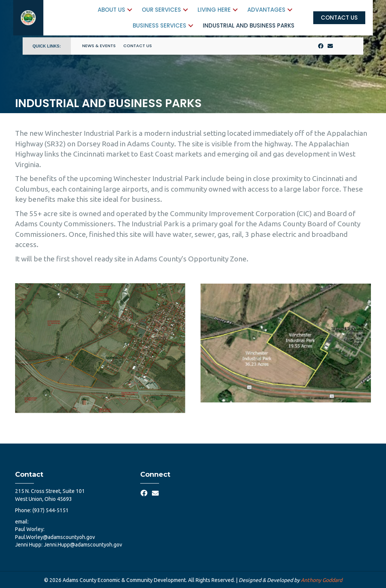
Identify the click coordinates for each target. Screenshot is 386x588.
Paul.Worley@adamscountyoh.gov (55, 537)
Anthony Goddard (322, 580)
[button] (124, 10)
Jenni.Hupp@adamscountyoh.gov (83, 545)
